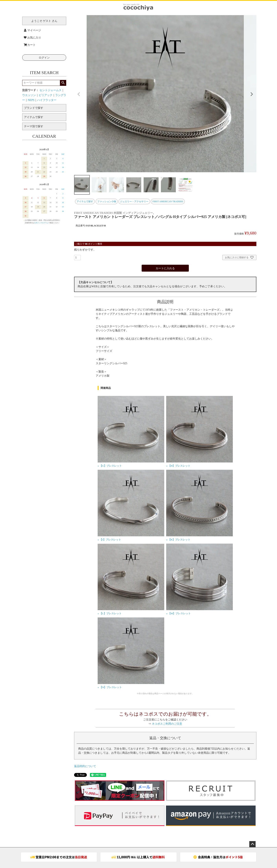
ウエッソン (29, 95)
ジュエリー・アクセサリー (134, 201)
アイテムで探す (85, 201)
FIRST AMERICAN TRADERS (168, 201)
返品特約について (85, 766)
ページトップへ (252, 844)
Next (252, 94)
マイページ (32, 30)
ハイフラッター (47, 100)
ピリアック (46, 95)
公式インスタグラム (41, 223)
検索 (63, 83)
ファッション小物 (107, 201)
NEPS (31, 100)
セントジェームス (50, 90)
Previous (79, 94)
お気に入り (32, 38)
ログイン (44, 58)
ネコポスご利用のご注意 (167, 724)
